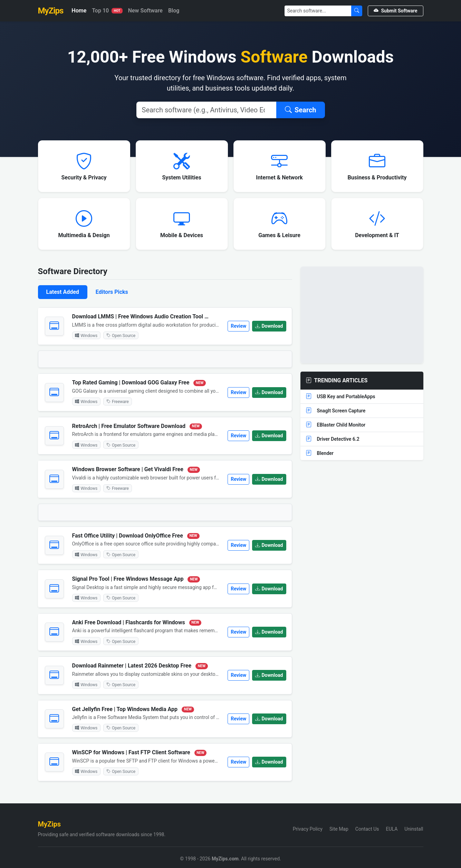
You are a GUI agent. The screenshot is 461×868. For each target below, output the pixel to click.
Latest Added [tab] (63, 292)
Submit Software (396, 11)
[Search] (318, 11)
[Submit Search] (357, 11)
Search (301, 110)
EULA (392, 829)
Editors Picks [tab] (112, 292)
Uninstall (414, 829)
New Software (145, 11)
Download (269, 326)
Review (238, 326)
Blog (174, 11)
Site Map (339, 829)
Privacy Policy (308, 829)
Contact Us (367, 829)
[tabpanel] (165, 547)
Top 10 (107, 11)
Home (79, 11)
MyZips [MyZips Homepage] (51, 11)
